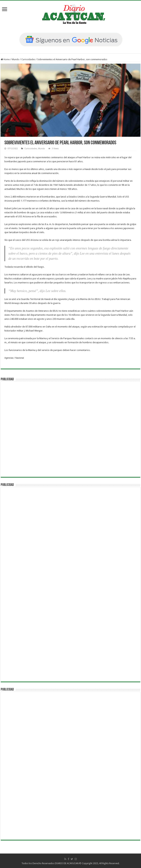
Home (5, 59)
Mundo (16, 59)
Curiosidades (28, 59)
